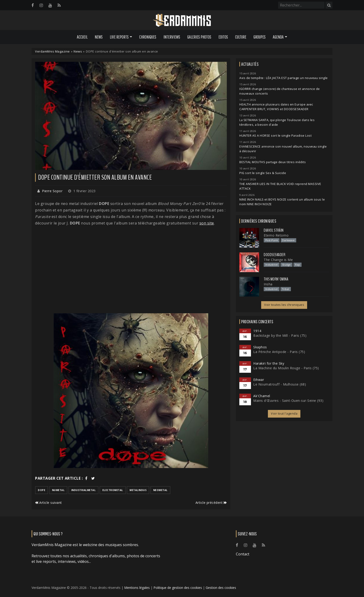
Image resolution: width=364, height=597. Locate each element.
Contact (243, 554)
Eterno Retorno (276, 235)
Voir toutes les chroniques (284, 305)
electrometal (113, 490)
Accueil (82, 37)
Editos (223, 37)
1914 (257, 331)
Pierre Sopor (52, 191)
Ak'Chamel (262, 396)
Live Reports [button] (119, 37)
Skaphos (260, 347)
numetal (58, 490)
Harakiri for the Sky (269, 363)
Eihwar (259, 380)
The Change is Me (278, 260)
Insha (268, 284)
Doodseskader (275, 255)
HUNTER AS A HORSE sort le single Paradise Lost (275, 136)
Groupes (260, 37)
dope (42, 490)
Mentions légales (137, 588)
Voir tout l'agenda (284, 414)
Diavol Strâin (274, 230)
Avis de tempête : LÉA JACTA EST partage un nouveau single (284, 78)
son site (207, 223)
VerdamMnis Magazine (52, 51)
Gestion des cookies (221, 588)
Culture (241, 37)
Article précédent (211, 503)
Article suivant (49, 503)
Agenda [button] (278, 37)
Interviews (172, 37)
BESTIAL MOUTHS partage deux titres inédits (273, 162)
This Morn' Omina (276, 279)
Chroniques (148, 37)
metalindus (138, 490)
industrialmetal (84, 490)
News (99, 37)
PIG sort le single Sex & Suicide (263, 173)
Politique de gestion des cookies (178, 588)
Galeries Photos (199, 37)
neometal (160, 490)
